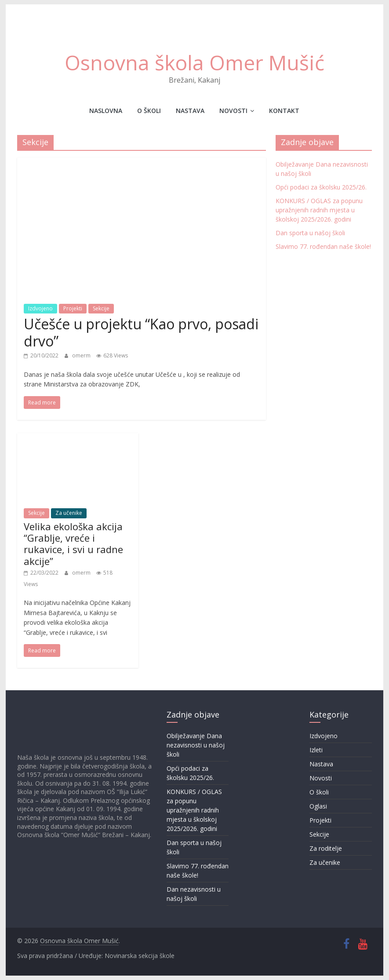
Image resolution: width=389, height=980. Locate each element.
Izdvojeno (40, 308)
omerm (82, 355)
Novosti (233, 111)
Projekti (73, 308)
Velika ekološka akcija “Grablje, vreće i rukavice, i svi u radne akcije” (73, 544)
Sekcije (101, 308)
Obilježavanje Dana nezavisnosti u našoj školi (196, 745)
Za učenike (69, 513)
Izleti (316, 750)
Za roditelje (326, 848)
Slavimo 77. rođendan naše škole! (323, 246)
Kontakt (284, 111)
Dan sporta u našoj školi (310, 233)
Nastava (190, 111)
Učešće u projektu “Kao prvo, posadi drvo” (141, 332)
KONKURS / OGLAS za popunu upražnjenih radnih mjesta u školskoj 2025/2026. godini (319, 210)
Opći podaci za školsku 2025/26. (321, 187)
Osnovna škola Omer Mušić (194, 62)
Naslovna (106, 111)
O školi (149, 111)
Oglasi (318, 806)
